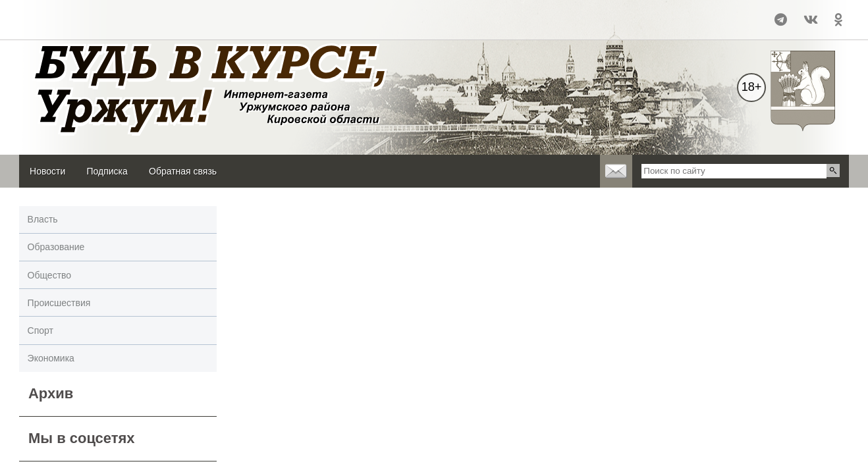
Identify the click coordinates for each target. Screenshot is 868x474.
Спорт (41, 330)
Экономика (51, 358)
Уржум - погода (48, 14)
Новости (47, 171)
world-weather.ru (48, 26)
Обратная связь (183, 171)
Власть (43, 219)
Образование (56, 247)
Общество (50, 275)
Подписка (107, 171)
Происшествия (59, 303)
